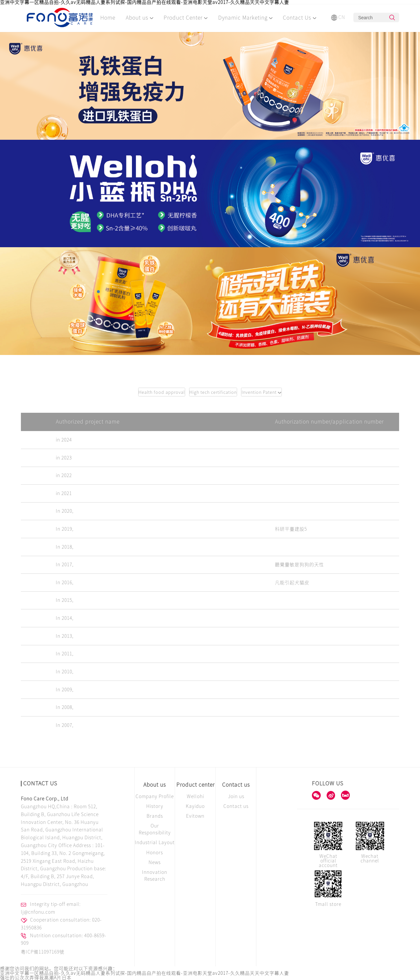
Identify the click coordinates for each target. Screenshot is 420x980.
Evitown (195, 816)
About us (139, 18)
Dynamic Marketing (245, 18)
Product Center (186, 18)
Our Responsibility (155, 829)
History (155, 806)
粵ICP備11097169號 (43, 952)
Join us (236, 796)
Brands (155, 816)
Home (108, 18)
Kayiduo (195, 806)
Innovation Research (155, 876)
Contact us (236, 785)
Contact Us (299, 18)
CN (338, 18)
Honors (155, 853)
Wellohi (195, 796)
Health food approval (162, 392)
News (155, 862)
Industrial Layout (155, 843)
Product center (195, 785)
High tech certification (213, 392)
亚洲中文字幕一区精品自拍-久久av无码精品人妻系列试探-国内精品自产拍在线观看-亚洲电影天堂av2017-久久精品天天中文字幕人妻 (145, 2)
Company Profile (155, 796)
